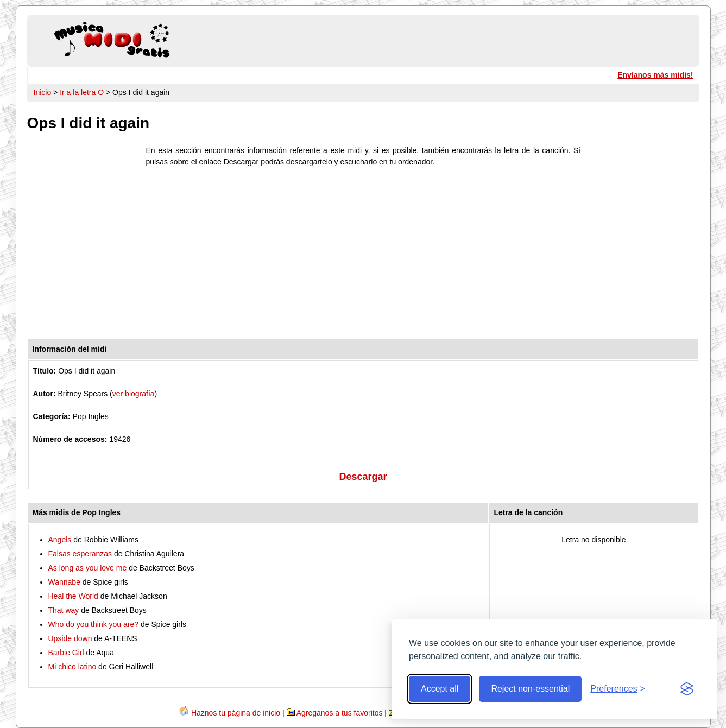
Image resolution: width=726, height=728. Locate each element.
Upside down (70, 638)
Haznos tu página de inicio (236, 713)
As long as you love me (88, 568)
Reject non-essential (530, 689)
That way (64, 610)
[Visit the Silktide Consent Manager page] (687, 689)
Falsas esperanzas (80, 554)
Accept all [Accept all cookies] (440, 689)
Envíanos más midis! (655, 75)
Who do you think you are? (94, 624)
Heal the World (73, 596)
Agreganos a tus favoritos (340, 713)
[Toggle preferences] (618, 689)
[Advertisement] (363, 256)
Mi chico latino (72, 667)
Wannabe (64, 582)
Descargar (363, 477)
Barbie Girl (66, 653)
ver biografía (134, 394)
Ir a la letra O (82, 92)
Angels (60, 540)
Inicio (43, 92)
